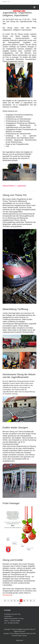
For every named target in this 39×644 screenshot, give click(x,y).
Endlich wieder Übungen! (15, 428)
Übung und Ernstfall (13, 560)
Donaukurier (7, 595)
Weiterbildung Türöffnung (15, 309)
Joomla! (6, 633)
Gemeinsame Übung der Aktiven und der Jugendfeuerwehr (19, 376)
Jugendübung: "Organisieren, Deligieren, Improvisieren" (17, 14)
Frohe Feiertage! (11, 503)
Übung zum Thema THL (15, 195)
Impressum (19, 640)
